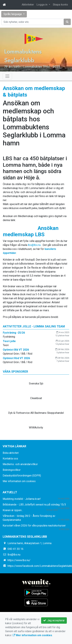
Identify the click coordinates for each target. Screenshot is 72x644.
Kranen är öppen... (13, 510)
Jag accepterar (54, 620)
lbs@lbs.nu (34, 245)
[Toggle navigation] (7, 76)
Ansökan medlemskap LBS (31, 231)
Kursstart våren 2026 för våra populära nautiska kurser (34, 526)
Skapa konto (60, 5)
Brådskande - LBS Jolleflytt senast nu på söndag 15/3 (34, 505)
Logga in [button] (42, 5)
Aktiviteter (28, 5)
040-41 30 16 (15, 549)
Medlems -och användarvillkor (20, 464)
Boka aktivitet (11, 453)
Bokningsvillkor (12, 470)
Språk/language (13, 14)
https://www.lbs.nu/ (19, 560)
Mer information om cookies (19, 481)
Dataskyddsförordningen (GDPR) (22, 476)
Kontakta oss (10, 459)
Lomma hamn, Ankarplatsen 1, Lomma (29, 543)
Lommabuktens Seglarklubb (23, 56)
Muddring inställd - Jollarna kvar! (22, 499)
